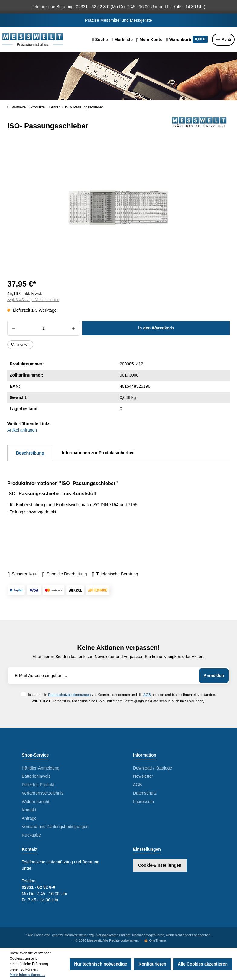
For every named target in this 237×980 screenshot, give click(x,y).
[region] (118, 208)
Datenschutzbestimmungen (69, 694)
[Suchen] (100, 40)
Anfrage (29, 818)
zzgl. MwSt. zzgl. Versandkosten (33, 300)
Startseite (16, 107)
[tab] (30, 453)
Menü (223, 40)
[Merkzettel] (122, 40)
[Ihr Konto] (149, 40)
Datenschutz (145, 793)
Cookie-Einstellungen (160, 865)
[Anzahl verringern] (13, 328)
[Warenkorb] (187, 40)
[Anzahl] (44, 328)
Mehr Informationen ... (27, 975)
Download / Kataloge (153, 768)
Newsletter (143, 776)
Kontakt (29, 810)
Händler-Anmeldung (41, 768)
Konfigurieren (152, 964)
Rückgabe (31, 835)
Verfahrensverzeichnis (43, 793)
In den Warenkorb (156, 328)
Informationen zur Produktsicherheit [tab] (98, 453)
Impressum (143, 802)
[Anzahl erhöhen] (74, 328)
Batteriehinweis (36, 776)
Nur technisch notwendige (101, 964)
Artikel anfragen (22, 430)
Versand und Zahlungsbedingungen (55, 827)
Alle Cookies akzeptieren (203, 964)
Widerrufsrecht (36, 802)
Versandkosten (107, 935)
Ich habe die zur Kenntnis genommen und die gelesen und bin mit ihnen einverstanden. (122, 694)
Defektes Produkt (38, 785)
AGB (147, 694)
